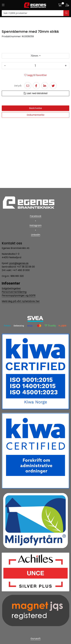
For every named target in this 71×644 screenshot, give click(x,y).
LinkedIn (36, 235)
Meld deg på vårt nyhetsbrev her (21, 301)
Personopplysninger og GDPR (19, 295)
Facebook (36, 216)
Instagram (35, 225)
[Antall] (35, 132)
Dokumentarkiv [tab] (36, 182)
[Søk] (33, 13)
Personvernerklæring (14, 292)
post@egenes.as (19, 263)
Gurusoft (36, 639)
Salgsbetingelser (11, 288)
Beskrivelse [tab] (35, 175)
